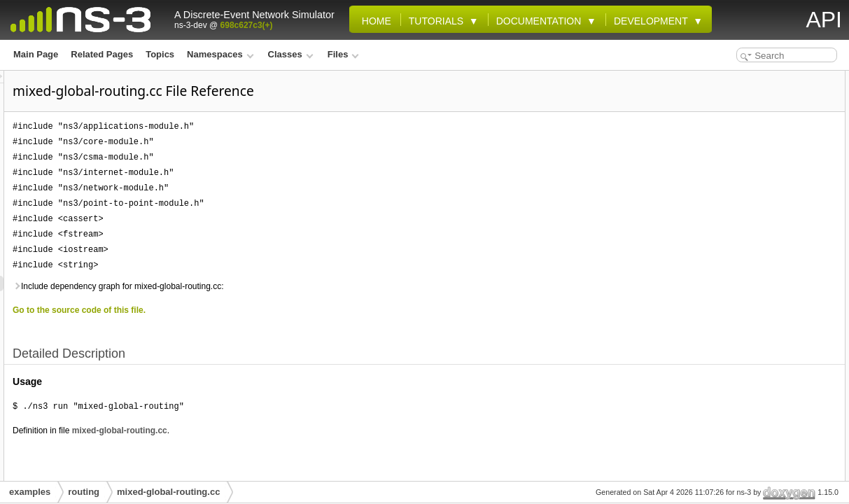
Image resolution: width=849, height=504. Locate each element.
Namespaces (220, 54)
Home (374, 21)
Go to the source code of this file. (254, 310)
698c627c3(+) (247, 25)
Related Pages (102, 54)
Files (343, 54)
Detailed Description (734, 78)
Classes (291, 54)
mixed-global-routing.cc (295, 430)
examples (30, 492)
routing (84, 492)
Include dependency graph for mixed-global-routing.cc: (293, 286)
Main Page (36, 54)
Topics (160, 54)
